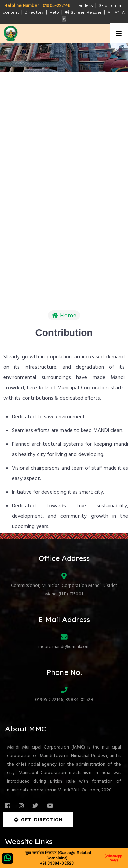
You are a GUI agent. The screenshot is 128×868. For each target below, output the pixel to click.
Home (64, 315)
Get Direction (38, 820)
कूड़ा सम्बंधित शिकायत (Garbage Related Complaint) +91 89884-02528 (64, 858)
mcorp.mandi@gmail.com (64, 647)
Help (54, 12)
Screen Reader (83, 12)
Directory (34, 12)
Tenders (84, 5)
